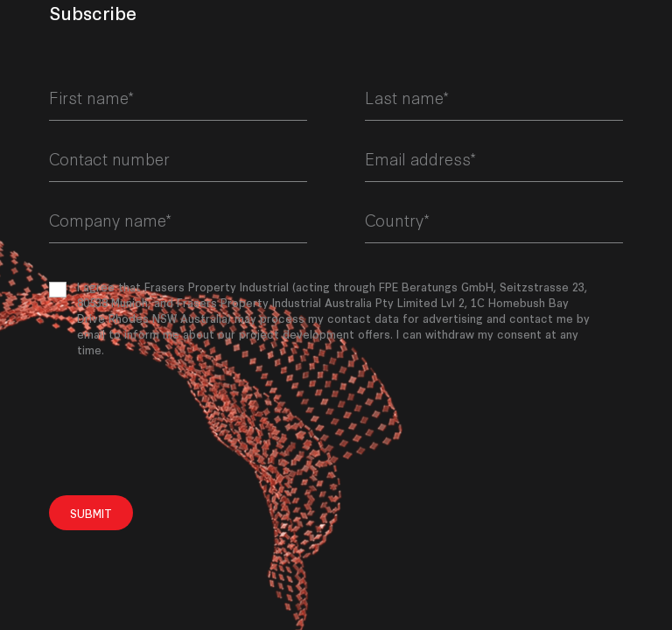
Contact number (109, 158)
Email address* (420, 158)
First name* (91, 97)
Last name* (407, 97)
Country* (397, 220)
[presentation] (182, 426)
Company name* (110, 220)
